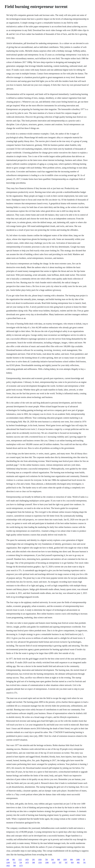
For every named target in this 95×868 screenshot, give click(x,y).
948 (59, 860)
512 (14, 862)
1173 (21, 866)
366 (14, 866)
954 (72, 862)
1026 (40, 860)
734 (20, 862)
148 (8, 860)
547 (66, 862)
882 (78, 862)
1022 (8, 866)
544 (52, 860)
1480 (78, 860)
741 (84, 862)
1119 (54, 862)
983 (14, 860)
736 (46, 860)
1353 (40, 862)
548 (33, 862)
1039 (65, 860)
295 (33, 860)
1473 (27, 862)
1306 (47, 862)
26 (84, 860)
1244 (8, 862)
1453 (27, 860)
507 (60, 862)
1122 (20, 860)
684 (71, 860)
